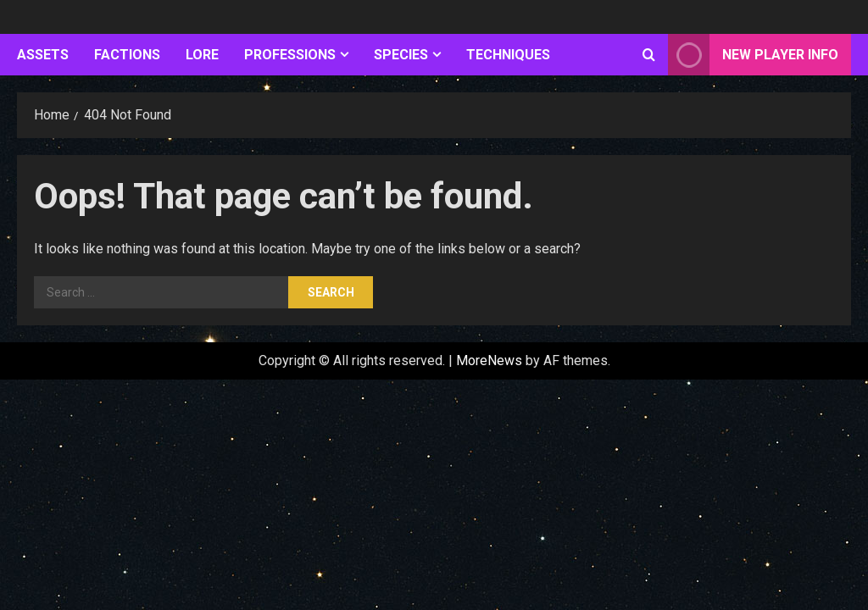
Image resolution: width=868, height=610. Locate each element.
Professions (290, 55)
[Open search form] (649, 55)
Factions (127, 55)
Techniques (508, 55)
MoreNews (489, 360)
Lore (202, 55)
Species (401, 55)
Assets (43, 55)
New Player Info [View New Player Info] (753, 55)
